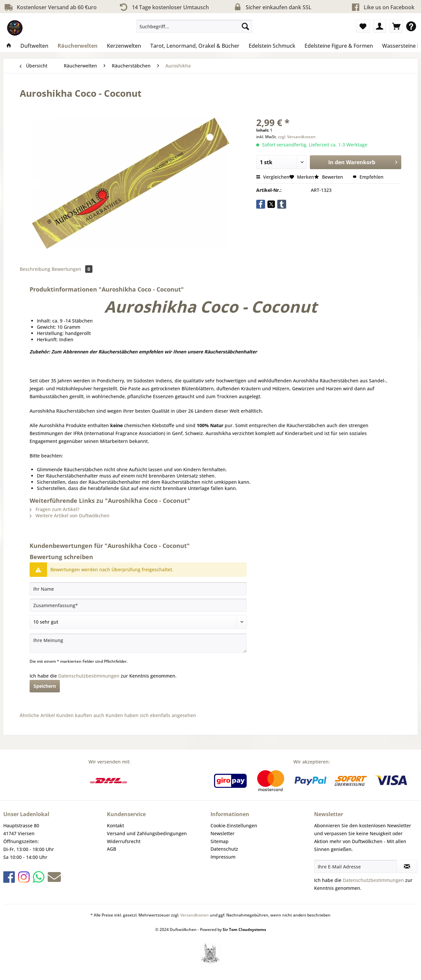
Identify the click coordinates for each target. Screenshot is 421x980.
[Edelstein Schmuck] (272, 46)
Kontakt (115, 825)
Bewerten (329, 177)
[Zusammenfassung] (138, 605)
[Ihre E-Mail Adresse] (356, 866)
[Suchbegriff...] (194, 26)
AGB (111, 849)
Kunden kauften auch (80, 715)
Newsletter (223, 833)
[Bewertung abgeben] (138, 622)
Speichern (45, 686)
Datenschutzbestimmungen (89, 676)
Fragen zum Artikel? (54, 509)
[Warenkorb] (396, 26)
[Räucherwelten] (78, 46)
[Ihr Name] (138, 589)
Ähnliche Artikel (37, 715)
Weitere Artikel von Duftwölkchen (70, 516)
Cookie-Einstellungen (234, 825)
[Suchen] (245, 26)
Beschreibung (35, 269)
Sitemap (220, 841)
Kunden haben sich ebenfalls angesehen (151, 715)
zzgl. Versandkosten (297, 137)
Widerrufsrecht (124, 841)
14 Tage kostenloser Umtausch (164, 7)
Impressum (223, 857)
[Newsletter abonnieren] (407, 866)
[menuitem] (194, 29)
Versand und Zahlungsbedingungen (147, 833)
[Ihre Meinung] (138, 643)
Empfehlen (368, 177)
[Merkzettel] (363, 26)
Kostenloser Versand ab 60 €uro (50, 7)
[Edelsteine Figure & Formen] (339, 46)
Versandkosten (195, 915)
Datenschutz (224, 849)
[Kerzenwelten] (124, 46)
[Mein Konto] (380, 26)
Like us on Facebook (389, 7)
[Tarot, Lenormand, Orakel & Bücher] (195, 46)
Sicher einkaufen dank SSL (272, 7)
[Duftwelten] (34, 46)
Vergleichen (273, 177)
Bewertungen (72, 269)
